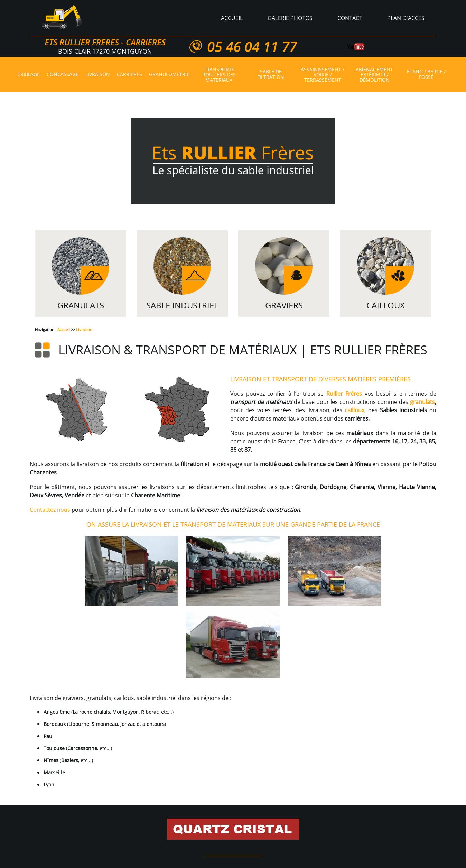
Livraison (98, 75)
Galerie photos (290, 18)
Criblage (29, 75)
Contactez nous (50, 510)
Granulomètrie (169, 75)
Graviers (284, 305)
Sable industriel (81, 812)
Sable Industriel (182, 305)
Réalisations (297, 828)
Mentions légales (253, 828)
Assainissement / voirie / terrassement (323, 75)
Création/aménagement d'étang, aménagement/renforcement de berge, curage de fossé (287, 820)
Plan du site (209, 828)
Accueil (232, 18)
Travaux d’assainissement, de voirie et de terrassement (335, 812)
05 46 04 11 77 (252, 47)
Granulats (81, 305)
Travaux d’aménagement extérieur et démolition (101, 820)
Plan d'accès (406, 18)
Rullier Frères (344, 394)
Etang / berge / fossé (426, 75)
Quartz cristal (181, 812)
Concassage (63, 75)
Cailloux (386, 305)
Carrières (129, 75)
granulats (422, 402)
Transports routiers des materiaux (219, 75)
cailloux (355, 410)
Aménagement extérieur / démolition (374, 75)
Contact (350, 18)
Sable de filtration (271, 75)
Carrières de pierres (231, 812)
